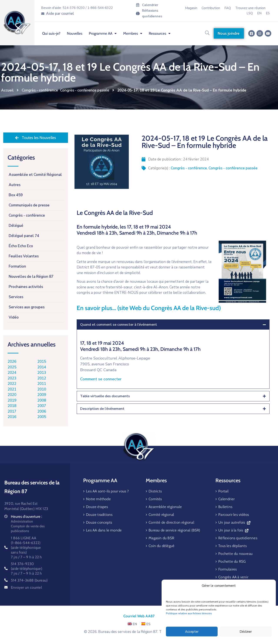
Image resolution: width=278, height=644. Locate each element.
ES (146, 624)
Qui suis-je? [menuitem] (51, 33)
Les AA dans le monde (104, 530)
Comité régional (161, 515)
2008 (42, 400)
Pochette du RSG (232, 561)
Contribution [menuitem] (211, 8)
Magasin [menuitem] (191, 8)
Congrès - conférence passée (85, 90)
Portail (223, 491)
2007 (42, 406)
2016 (12, 417)
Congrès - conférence (40, 90)
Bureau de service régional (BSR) (174, 530)
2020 (12, 395)
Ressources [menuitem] (160, 33)
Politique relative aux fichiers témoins (189, 613)
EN (132, 624)
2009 (42, 395)
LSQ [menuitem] (250, 13)
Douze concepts (99, 522)
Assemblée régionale (165, 507)
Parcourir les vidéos (234, 515)
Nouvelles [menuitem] (75, 33)
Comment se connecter (101, 379)
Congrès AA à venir (233, 577)
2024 (12, 373)
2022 (12, 384)
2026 (12, 362)
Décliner (246, 632)
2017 (12, 411)
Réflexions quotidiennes (238, 538)
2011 (42, 384)
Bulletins (225, 507)
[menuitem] (259, 13)
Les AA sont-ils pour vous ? (107, 491)
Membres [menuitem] (133, 33)
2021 (12, 389)
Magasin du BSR (161, 538)
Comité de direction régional (171, 522)
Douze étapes (97, 507)
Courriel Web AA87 (139, 616)
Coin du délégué (161, 546)
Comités (155, 499)
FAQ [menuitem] (228, 8)
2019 (12, 400)
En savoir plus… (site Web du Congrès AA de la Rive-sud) (149, 308)
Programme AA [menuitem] (103, 33)
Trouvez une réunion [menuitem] (250, 8)
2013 (42, 373)
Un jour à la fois (233, 530)
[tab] (173, 325)
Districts (155, 491)
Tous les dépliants (232, 546)
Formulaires (228, 569)
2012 (42, 378)
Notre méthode (98, 499)
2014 (42, 367)
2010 (42, 389)
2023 (12, 378)
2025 (12, 367)
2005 (42, 417)
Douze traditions (99, 515)
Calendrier (226, 499)
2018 (12, 406)
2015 (42, 362)
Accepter (192, 632)
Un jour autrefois (234, 522)
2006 (42, 411)
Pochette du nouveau (235, 554)
